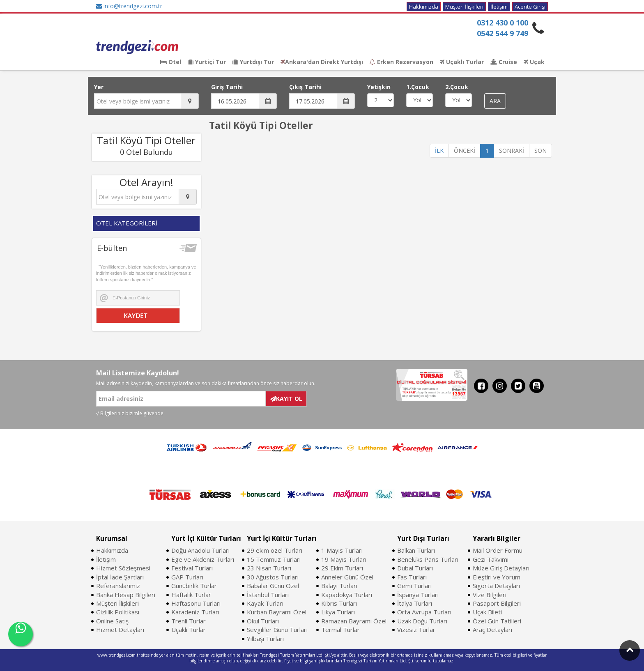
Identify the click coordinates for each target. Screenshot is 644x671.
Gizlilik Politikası (118, 612)
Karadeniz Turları (195, 612)
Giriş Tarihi (227, 87)
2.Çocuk (457, 87)
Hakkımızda (424, 7)
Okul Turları (263, 621)
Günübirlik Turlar (194, 586)
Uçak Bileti (487, 612)
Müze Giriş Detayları (501, 568)
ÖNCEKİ (465, 151)
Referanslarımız (118, 586)
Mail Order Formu (498, 550)
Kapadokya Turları (347, 595)
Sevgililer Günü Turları (277, 630)
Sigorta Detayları (496, 586)
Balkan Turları (416, 550)
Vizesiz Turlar (416, 630)
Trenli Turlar (189, 621)
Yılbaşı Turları (265, 639)
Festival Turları (192, 568)
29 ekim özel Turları (275, 550)
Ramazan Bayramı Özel (354, 621)
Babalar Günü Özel (273, 586)
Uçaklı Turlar (462, 62)
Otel (171, 62)
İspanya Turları (418, 595)
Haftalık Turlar (191, 595)
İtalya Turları (415, 603)
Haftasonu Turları (196, 603)
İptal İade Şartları (120, 577)
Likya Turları (338, 612)
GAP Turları (187, 577)
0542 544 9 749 (503, 33)
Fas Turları (412, 577)
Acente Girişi (530, 7)
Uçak (534, 62)
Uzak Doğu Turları (422, 621)
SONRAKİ (512, 151)
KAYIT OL (286, 399)
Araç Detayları (492, 630)
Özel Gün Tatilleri (497, 621)
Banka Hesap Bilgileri (126, 595)
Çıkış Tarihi (305, 87)
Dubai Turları (415, 568)
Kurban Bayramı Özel (277, 612)
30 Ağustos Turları (273, 577)
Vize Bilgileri (490, 595)
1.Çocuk (418, 87)
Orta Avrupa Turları (424, 612)
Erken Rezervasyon (401, 62)
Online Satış (112, 621)
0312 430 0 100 (503, 23)
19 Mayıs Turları (344, 559)
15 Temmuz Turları (274, 559)
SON (540, 151)
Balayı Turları (339, 586)
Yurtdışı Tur (253, 62)
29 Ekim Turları (342, 568)
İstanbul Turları (268, 595)
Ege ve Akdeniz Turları (203, 559)
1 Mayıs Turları (342, 550)
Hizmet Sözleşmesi (123, 568)
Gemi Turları (414, 586)
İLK (439, 151)
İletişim (499, 7)
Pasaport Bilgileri (497, 603)
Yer (99, 87)
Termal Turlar (340, 630)
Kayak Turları (265, 603)
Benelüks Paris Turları (428, 559)
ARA (495, 101)
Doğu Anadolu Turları (200, 550)
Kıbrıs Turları (339, 603)
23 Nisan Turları (269, 568)
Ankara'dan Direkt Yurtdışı (322, 62)
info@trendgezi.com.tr (129, 6)
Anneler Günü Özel (347, 577)
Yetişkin (379, 87)
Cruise (504, 62)
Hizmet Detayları (120, 630)
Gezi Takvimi (491, 559)
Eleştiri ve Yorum (497, 577)
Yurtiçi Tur (207, 62)
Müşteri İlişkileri (464, 7)
